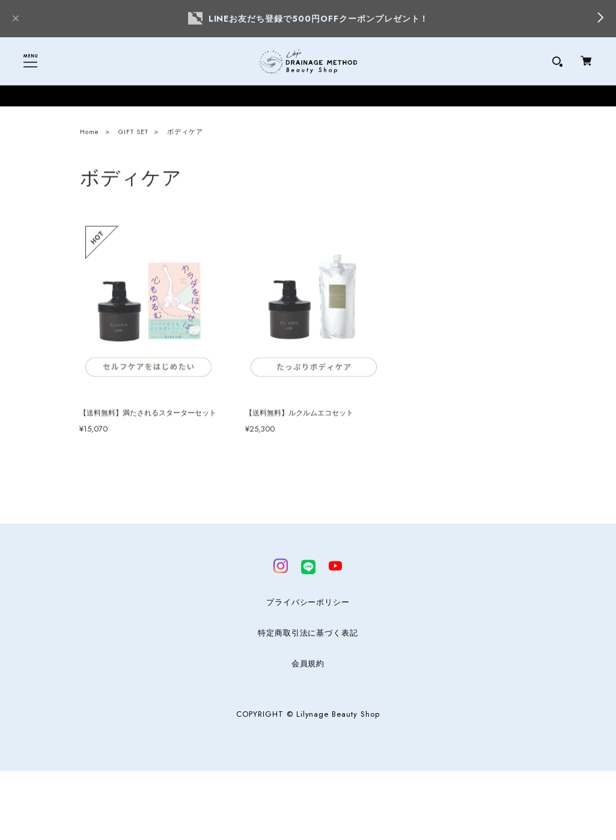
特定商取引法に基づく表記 (308, 633)
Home (90, 133)
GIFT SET (133, 133)
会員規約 (308, 664)
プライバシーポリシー (308, 602)
